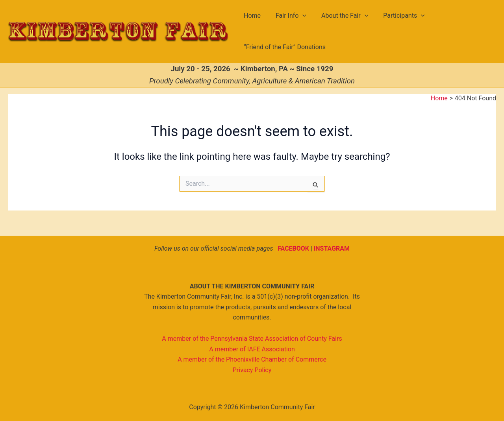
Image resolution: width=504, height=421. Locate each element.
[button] (299, 16)
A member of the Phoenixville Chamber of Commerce (252, 359)
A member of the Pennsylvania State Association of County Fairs (252, 339)
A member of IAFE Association (252, 349)
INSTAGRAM (332, 248)
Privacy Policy (252, 370)
